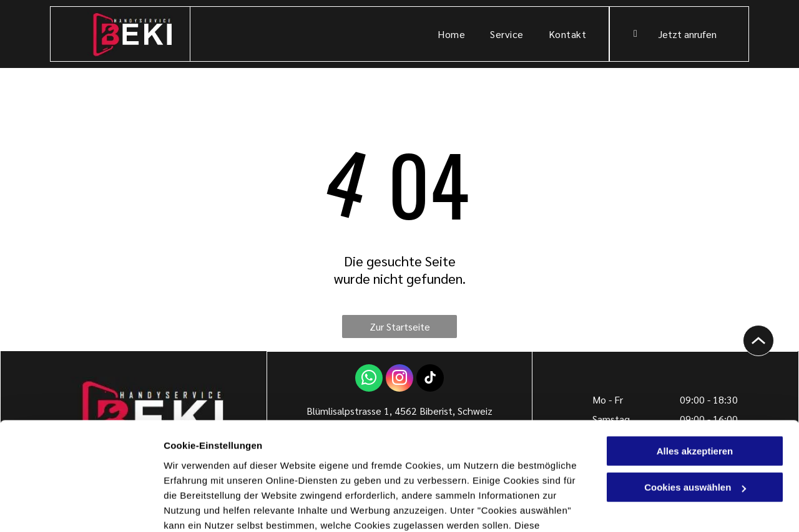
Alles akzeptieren (695, 369)
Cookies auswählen (208, 507)
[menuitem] (451, 34)
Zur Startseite (400, 326)
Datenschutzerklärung (306, 473)
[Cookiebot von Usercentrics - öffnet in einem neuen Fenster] (81, 508)
